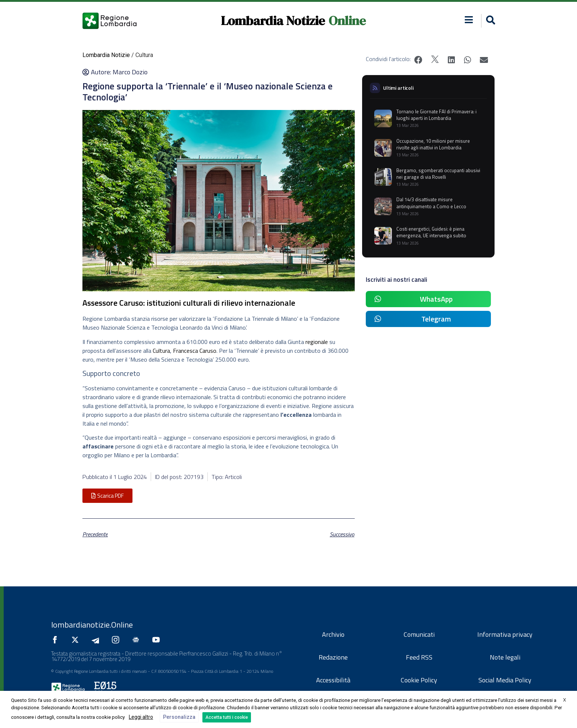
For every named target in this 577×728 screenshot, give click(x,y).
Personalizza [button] (179, 717)
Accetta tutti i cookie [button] (227, 717)
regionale (317, 342)
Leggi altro (141, 717)
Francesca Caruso (195, 351)
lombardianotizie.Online (92, 625)
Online (347, 21)
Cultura (161, 351)
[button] (490, 21)
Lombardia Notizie (273, 21)
